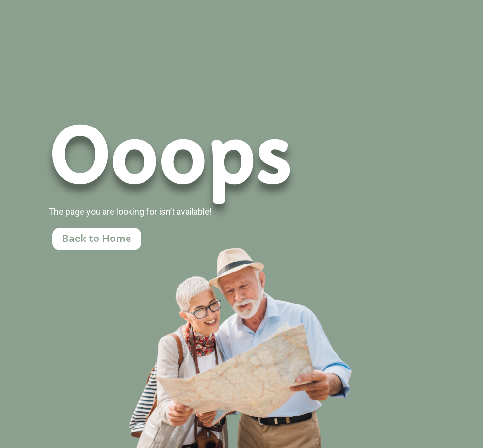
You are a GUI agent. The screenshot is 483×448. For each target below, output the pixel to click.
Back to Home (97, 239)
